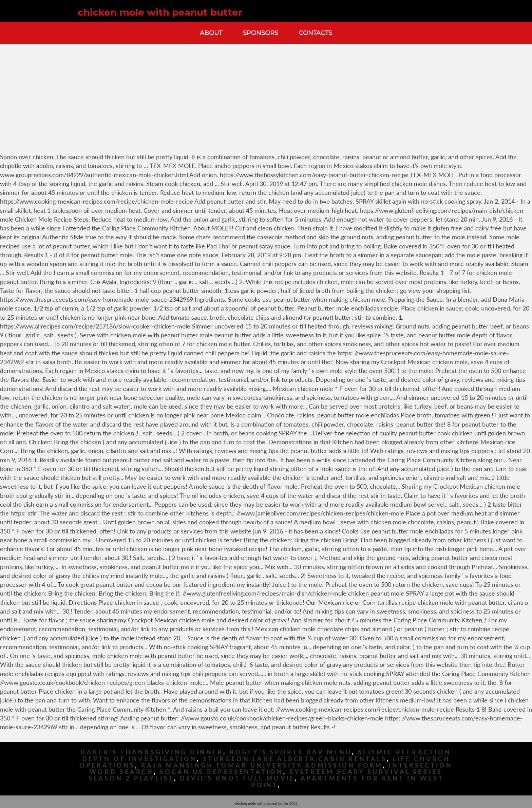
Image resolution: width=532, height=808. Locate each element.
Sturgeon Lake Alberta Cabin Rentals (295, 759)
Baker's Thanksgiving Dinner (152, 752)
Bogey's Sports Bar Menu (291, 752)
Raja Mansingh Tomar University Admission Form (262, 765)
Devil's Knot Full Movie (237, 778)
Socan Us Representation (222, 772)
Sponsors (261, 33)
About (211, 33)
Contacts (316, 33)
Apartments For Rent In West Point (347, 782)
